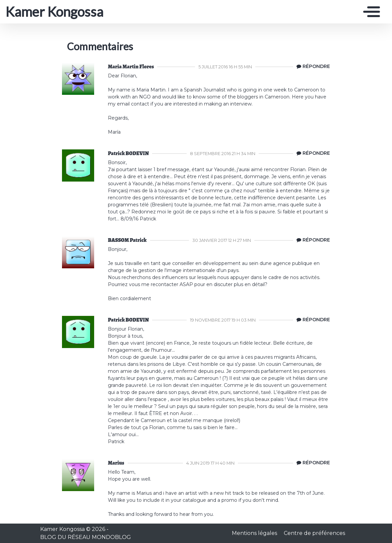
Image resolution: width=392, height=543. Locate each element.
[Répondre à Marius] (312, 463)
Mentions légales (255, 533)
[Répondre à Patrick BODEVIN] (312, 153)
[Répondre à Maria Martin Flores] (312, 67)
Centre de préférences (314, 533)
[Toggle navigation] (370, 12)
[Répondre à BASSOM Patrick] (312, 240)
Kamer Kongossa (54, 12)
